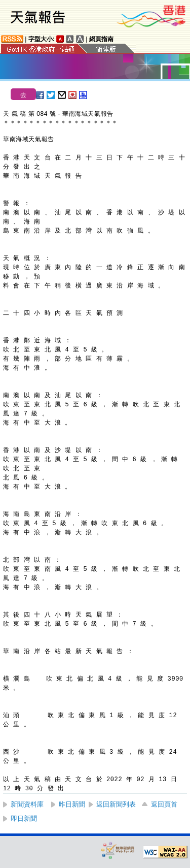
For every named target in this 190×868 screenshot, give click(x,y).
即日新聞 (24, 818)
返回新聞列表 (116, 804)
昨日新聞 (72, 804)
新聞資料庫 (27, 804)
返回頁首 (164, 804)
